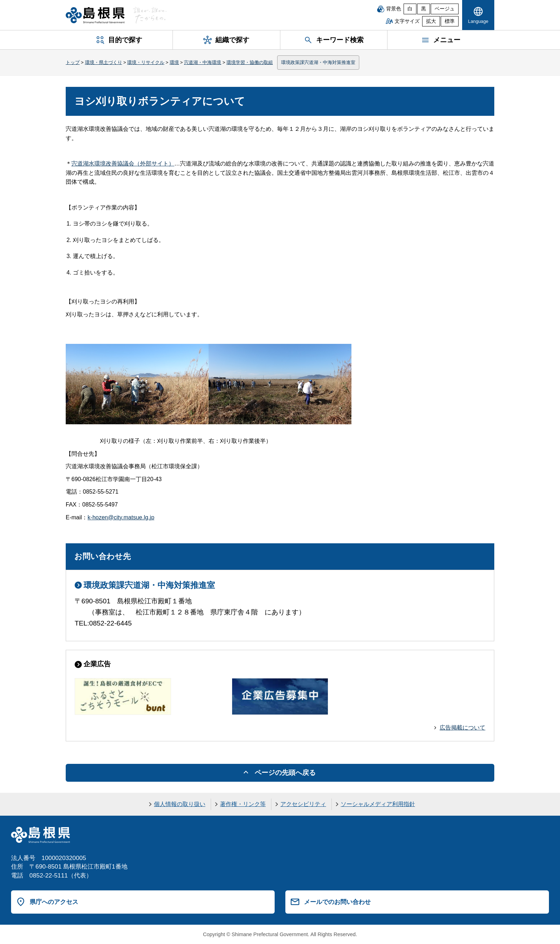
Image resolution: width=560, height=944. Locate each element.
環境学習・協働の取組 (250, 62)
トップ (73, 62)
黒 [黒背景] (424, 9)
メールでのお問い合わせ (337, 902)
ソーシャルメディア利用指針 (378, 804)
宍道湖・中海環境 (202, 62)
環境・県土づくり (104, 62)
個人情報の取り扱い (180, 804)
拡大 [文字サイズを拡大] (431, 21)
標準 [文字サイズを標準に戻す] (450, 21)
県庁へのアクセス (54, 902)
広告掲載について (462, 728)
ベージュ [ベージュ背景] (445, 9)
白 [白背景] (410, 9)
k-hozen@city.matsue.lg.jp (121, 517)
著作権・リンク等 (243, 804)
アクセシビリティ (303, 804)
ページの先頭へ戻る (285, 773)
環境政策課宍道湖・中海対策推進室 (318, 62)
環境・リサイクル (146, 62)
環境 (174, 62)
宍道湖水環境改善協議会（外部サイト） (123, 164)
